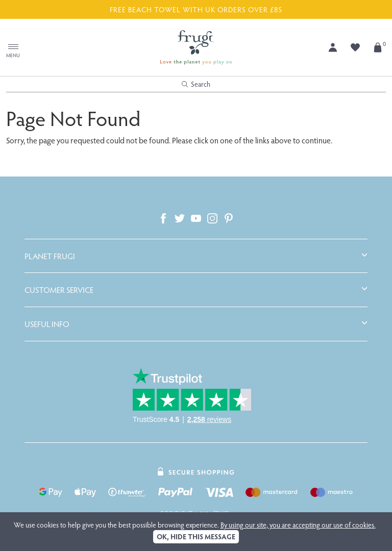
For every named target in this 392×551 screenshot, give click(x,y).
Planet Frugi (50, 256)
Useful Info (47, 324)
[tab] (196, 256)
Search (196, 84)
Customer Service (59, 290)
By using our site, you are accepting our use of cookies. (298, 525)
